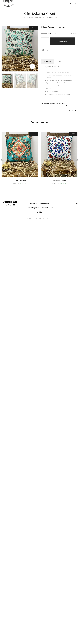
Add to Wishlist (43, 50)
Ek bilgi (59, 61)
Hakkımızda (45, 203)
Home (24, 17)
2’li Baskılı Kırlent (20, 181)
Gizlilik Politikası (48, 208)
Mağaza (29, 17)
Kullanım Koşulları (32, 208)
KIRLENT (63, 104)
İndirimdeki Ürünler (39, 17)
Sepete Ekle (63, 41)
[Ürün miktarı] (45, 41)
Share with (69, 106)
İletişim (40, 212)
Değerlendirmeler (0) (52, 67)
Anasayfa (34, 203)
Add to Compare (47, 50)
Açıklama (47, 61)
